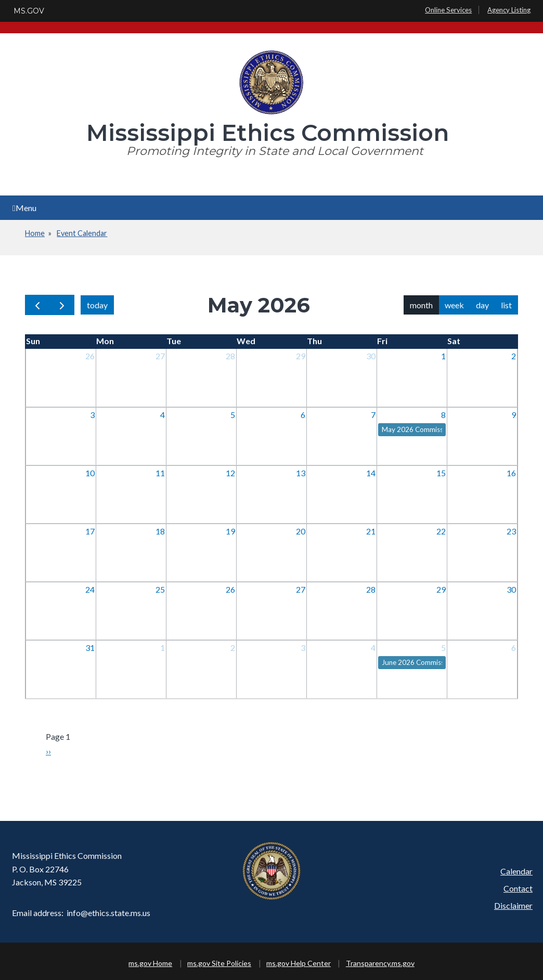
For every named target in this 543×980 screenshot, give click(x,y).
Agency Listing (509, 10)
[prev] (37, 305)
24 (90, 589)
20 (301, 531)
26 (90, 356)
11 (160, 473)
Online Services (448, 10)
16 (511, 473)
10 (90, 473)
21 (371, 531)
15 (441, 473)
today (97, 305)
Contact (518, 888)
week (454, 305)
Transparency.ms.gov (380, 963)
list (506, 305)
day (482, 305)
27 (160, 356)
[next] (62, 305)
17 (90, 531)
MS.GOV (29, 11)
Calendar (516, 871)
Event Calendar (82, 233)
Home (35, 233)
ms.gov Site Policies (219, 963)
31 (90, 648)
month (421, 305)
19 (230, 531)
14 (371, 473)
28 (230, 356)
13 (301, 473)
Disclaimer (513, 905)
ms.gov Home (150, 963)
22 (441, 531)
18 (160, 531)
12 (230, 473)
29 (301, 356)
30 (371, 356)
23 (511, 531)
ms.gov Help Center (299, 963)
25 (160, 589)
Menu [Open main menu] (24, 208)
